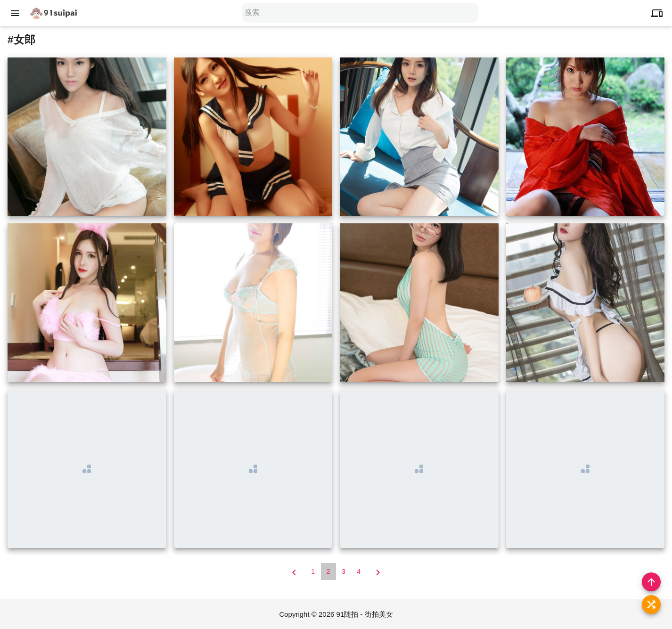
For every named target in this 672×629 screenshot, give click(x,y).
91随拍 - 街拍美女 (365, 614)
